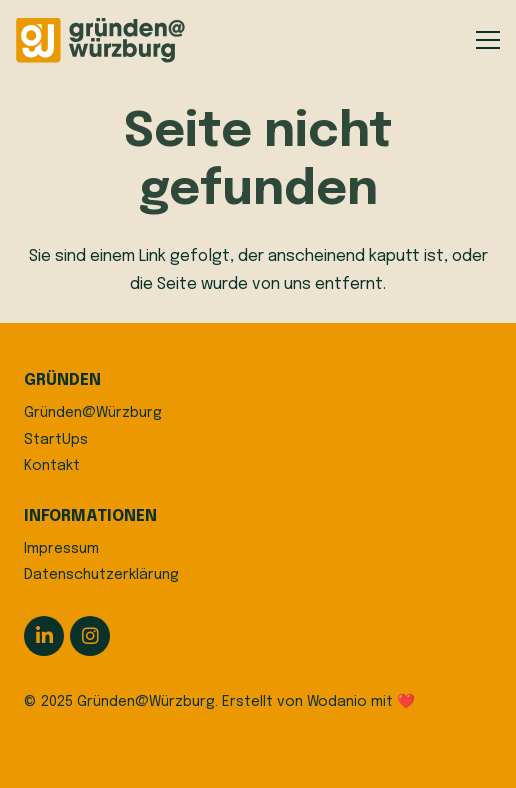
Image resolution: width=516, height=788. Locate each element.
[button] (488, 40)
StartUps (56, 440)
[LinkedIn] (44, 636)
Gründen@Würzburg (93, 413)
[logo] (100, 40)
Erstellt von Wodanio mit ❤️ (318, 702)
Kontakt (52, 466)
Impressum (61, 549)
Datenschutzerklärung (101, 575)
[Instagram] (90, 636)
